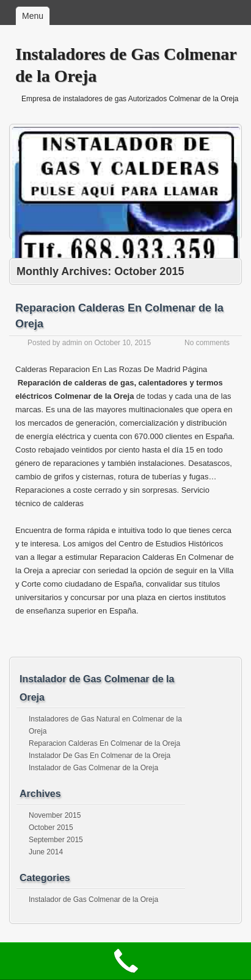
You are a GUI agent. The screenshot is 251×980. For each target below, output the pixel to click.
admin (72, 343)
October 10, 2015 (122, 343)
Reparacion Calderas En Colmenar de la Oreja (104, 743)
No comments (207, 343)
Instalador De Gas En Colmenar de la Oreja (100, 756)
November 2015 (55, 815)
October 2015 (51, 828)
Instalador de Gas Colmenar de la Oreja (93, 768)
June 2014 (46, 852)
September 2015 (56, 840)
